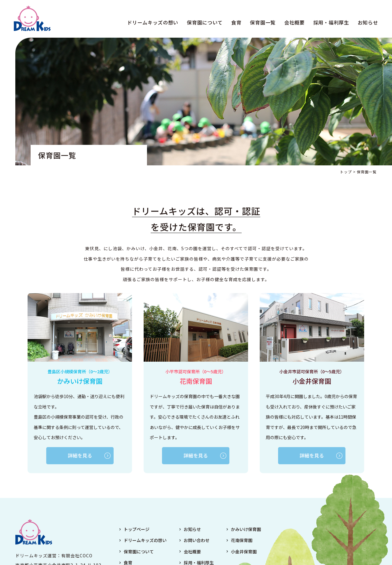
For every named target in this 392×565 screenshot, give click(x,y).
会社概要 (293, 23)
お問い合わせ (197, 541)
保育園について (204, 23)
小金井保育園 (244, 552)
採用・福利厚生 (330, 23)
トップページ (137, 529)
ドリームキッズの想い (151, 23)
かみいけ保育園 (246, 529)
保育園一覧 (262, 23)
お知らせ (366, 23)
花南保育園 (242, 541)
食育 (235, 23)
